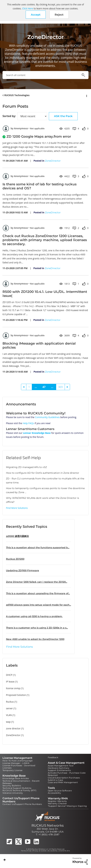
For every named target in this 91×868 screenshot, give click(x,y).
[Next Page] (67, 387)
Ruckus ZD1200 (15, 559)
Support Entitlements (59, 770)
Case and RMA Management (63, 782)
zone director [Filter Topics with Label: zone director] (13, 728)
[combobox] (45, 75)
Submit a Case (55, 780)
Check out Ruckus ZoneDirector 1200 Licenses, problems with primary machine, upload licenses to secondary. (45, 240)
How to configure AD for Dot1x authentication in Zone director (43, 473)
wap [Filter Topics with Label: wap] (8, 722)
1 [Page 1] (29, 387)
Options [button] (86, 95)
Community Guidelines (47, 417)
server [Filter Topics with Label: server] (9, 708)
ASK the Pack (63, 116)
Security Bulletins (12, 786)
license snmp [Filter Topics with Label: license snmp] (13, 688)
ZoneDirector (53, 161)
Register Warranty (57, 801)
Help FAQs (28, 423)
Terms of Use (26, 851)
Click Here (28, 8)
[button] (36, 15)
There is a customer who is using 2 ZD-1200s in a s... (37, 628)
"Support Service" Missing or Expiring (67, 806)
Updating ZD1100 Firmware (22, 570)
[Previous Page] (24, 387)
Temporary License (12, 770)
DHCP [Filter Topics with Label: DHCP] (9, 675)
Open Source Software (60, 791)
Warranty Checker (57, 803)
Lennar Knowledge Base (37, 433)
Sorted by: (9, 116)
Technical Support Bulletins (17, 788)
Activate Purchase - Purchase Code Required (67, 774)
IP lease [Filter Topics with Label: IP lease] (10, 682)
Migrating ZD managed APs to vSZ (26, 467)
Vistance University (13, 793)
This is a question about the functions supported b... (38, 548)
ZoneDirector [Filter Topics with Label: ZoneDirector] (13, 735)
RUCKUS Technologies (17, 95)
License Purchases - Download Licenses (19, 767)
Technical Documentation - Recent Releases (21, 782)
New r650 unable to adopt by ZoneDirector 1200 (35, 639)
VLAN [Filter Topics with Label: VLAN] (9, 715)
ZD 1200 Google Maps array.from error (39, 136)
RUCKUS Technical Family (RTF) (19, 790)
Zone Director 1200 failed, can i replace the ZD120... (37, 582)
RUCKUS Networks (48, 825)
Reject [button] (59, 15)
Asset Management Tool (61, 766)
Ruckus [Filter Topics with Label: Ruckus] (10, 702)
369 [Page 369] (60, 387)
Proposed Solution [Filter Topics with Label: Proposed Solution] (16, 695)
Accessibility (54, 793)
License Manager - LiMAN (16, 763)
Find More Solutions (17, 508)
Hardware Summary (59, 768)
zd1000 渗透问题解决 (17, 536)
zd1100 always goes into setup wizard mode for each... (38, 605)
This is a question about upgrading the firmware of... (38, 593)
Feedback (53, 757)
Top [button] (5, 860)
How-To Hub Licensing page (17, 761)
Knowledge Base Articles (16, 778)
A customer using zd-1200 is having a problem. (34, 616)
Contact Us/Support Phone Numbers (22, 804)
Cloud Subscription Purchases (64, 778)
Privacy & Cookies (40, 851)
